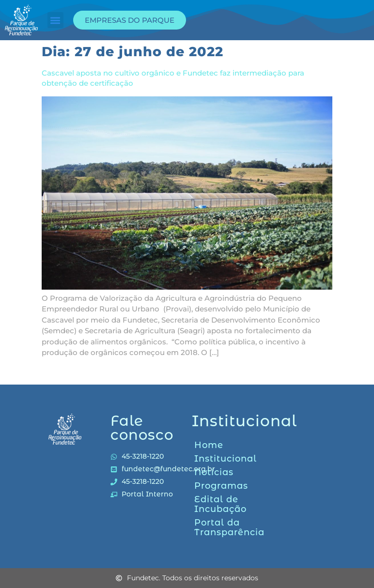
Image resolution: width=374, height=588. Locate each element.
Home (209, 445)
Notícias (214, 472)
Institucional (226, 459)
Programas (221, 486)
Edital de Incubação (220, 504)
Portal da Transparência (229, 527)
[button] (55, 20)
